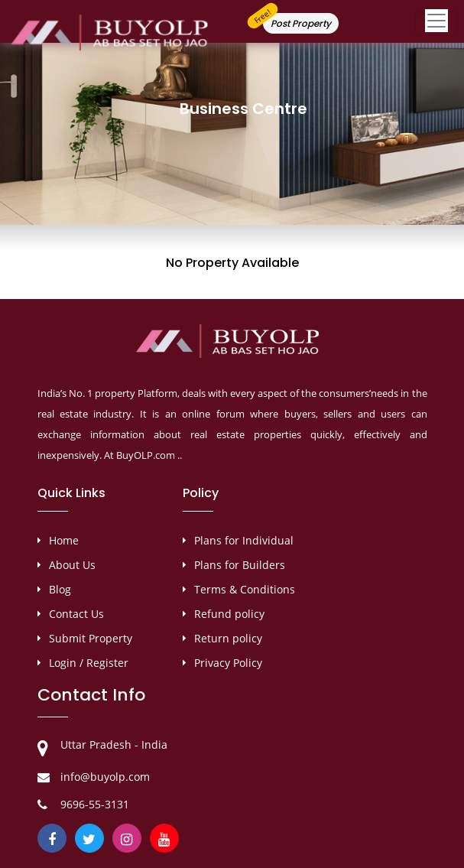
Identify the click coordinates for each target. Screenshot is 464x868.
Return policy (228, 638)
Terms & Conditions (245, 589)
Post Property (301, 23)
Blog (60, 589)
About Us (72, 565)
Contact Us (76, 614)
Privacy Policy (228, 663)
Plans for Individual (244, 540)
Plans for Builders (240, 565)
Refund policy (229, 614)
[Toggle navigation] (436, 24)
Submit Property (91, 638)
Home (64, 540)
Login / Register (89, 663)
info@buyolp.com (105, 777)
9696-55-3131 (95, 804)
